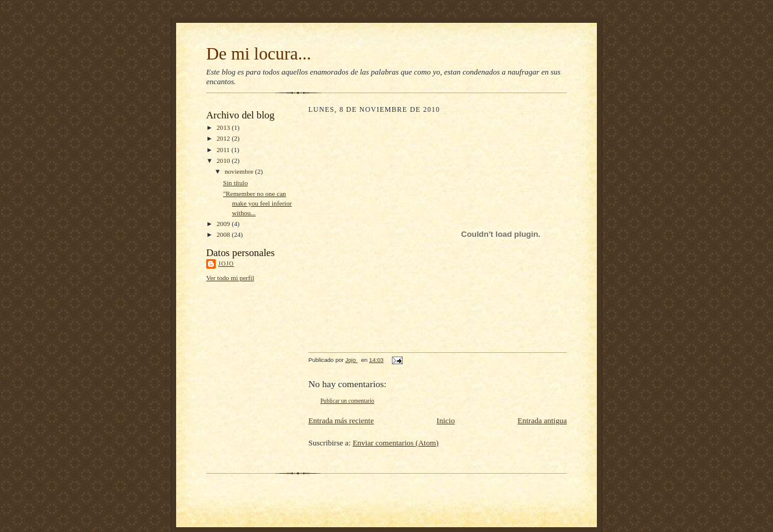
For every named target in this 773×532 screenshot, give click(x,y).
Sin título (235, 183)
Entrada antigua (542, 420)
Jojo (226, 264)
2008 (224, 234)
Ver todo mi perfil (230, 278)
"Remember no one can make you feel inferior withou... (258, 203)
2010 (224, 161)
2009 (224, 224)
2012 (224, 138)
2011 (224, 150)
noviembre (240, 171)
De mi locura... (259, 54)
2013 (224, 127)
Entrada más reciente (341, 420)
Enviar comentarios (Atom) (396, 443)
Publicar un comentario (347, 401)
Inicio (445, 420)
